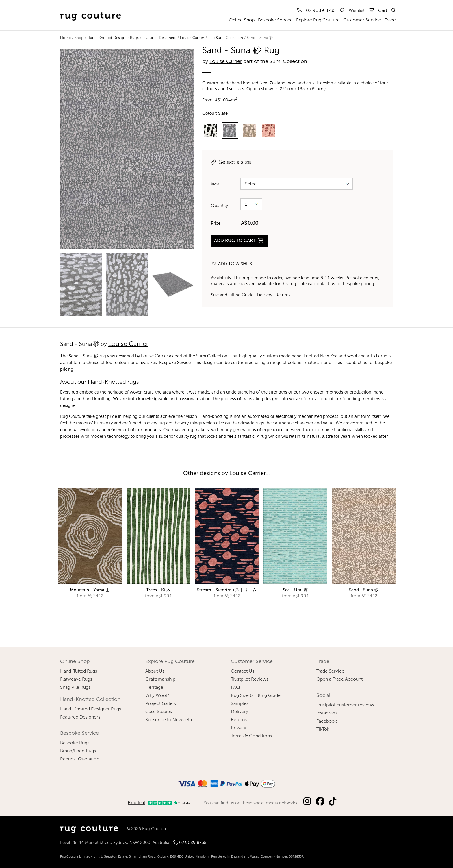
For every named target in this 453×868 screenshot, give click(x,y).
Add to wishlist (233, 264)
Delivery (264, 295)
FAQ (235, 688)
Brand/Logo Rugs (78, 751)
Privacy (238, 728)
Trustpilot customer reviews (345, 705)
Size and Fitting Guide (232, 295)
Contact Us (243, 671)
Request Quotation (80, 759)
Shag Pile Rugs (75, 688)
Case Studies (159, 712)
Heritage (154, 688)
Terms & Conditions (251, 736)
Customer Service (362, 20)
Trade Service (330, 671)
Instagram (327, 713)
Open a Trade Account (339, 679)
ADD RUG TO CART (239, 241)
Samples (240, 704)
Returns (283, 295)
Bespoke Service (275, 20)
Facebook (327, 721)
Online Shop (242, 20)
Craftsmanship (160, 679)
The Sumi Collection (225, 38)
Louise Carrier (192, 38)
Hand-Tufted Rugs (79, 671)
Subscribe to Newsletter (170, 720)
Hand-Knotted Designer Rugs (113, 38)
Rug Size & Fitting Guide (256, 696)
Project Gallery (161, 704)
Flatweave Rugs (76, 679)
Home (65, 38)
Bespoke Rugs (75, 743)
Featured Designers (159, 38)
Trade (390, 20)
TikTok (323, 730)
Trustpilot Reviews (250, 679)
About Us (155, 671)
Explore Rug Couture (318, 20)
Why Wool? (157, 696)
